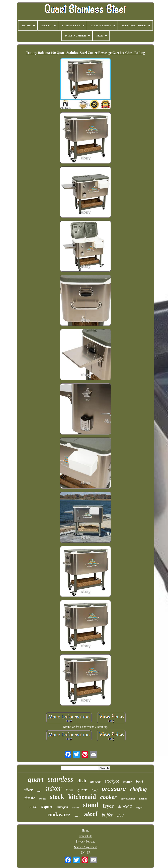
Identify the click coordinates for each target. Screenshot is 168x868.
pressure (114, 789)
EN (83, 853)
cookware (59, 814)
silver (28, 790)
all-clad (125, 806)
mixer (54, 788)
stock (57, 797)
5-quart (47, 807)
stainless (60, 779)
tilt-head (96, 782)
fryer (108, 806)
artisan (76, 808)
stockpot (112, 781)
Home (85, 831)
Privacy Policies (85, 842)
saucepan (62, 807)
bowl (140, 781)
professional (128, 799)
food (95, 790)
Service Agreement (85, 847)
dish (82, 781)
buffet (107, 815)
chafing (138, 789)
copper (139, 808)
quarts (83, 790)
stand (91, 805)
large (69, 790)
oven (42, 798)
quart (36, 780)
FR (89, 853)
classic (29, 798)
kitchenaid (82, 797)
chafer (127, 782)
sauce (39, 791)
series (77, 816)
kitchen (143, 799)
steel (91, 814)
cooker (108, 797)
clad (120, 815)
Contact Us (85, 836)
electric (33, 807)
